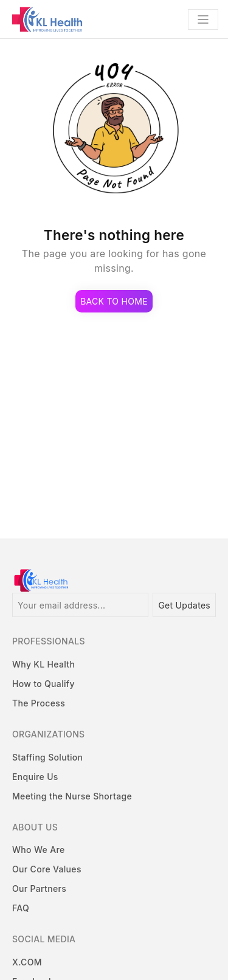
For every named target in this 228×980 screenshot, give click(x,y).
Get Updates (184, 605)
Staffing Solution (47, 757)
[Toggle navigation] (203, 19)
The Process (39, 703)
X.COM (27, 962)
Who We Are (38, 850)
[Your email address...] (80, 605)
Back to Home (114, 301)
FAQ (21, 908)
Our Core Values (47, 869)
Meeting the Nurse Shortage (72, 796)
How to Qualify (43, 684)
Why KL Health (43, 664)
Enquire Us (35, 777)
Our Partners (39, 889)
